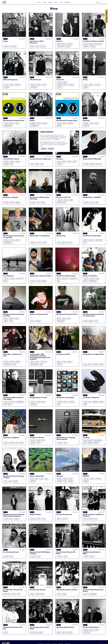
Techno (33, 85)
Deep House (7, 594)
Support (43, 149)
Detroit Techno (62, 85)
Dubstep (70, 123)
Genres (50, 2)
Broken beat (61, 321)
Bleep (6, 47)
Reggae (6, 164)
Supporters (67, 2)
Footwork (60, 47)
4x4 (19, 594)
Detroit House (61, 203)
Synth (75, 162)
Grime (64, 162)
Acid (92, 123)
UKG (10, 47)
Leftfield (70, 44)
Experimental (8, 126)
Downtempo (34, 126)
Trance (101, 365)
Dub (11, 164)
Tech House (20, 279)
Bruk (64, 44)
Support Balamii (106, 16)
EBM (97, 630)
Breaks (86, 87)
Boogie (45, 123)
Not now (51, 149)
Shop (61, 2)
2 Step (69, 162)
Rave (42, 164)
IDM (41, 365)
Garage (18, 162)
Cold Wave (87, 633)
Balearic (33, 123)
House (86, 44)
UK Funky (97, 85)
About (56, 2)
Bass (15, 47)
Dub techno (98, 44)
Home (39, 2)
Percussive (34, 87)
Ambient (86, 47)
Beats (85, 281)
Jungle (17, 123)
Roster (45, 2)
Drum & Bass (8, 365)
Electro (43, 47)
